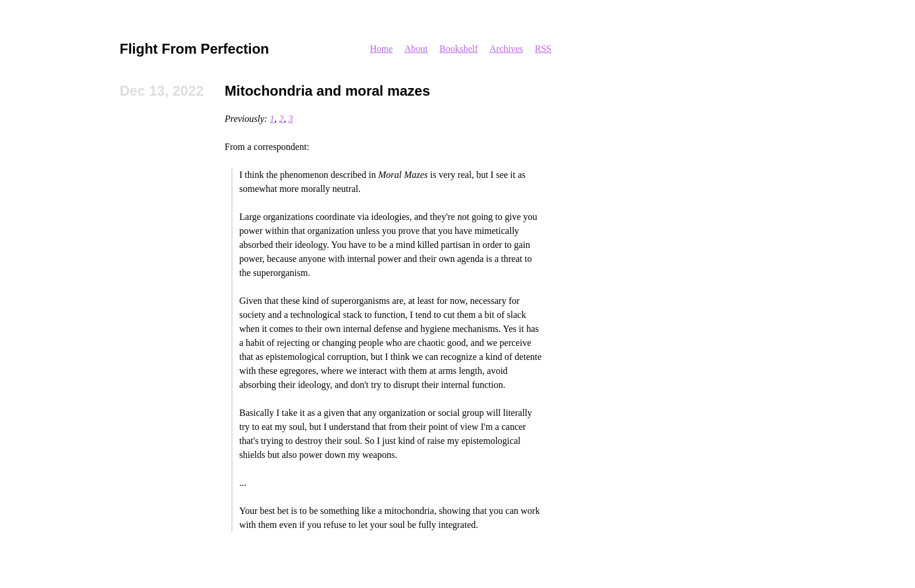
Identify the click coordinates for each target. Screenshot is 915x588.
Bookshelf (459, 49)
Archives (507, 49)
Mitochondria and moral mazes (327, 91)
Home (381, 49)
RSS (543, 49)
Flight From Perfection (194, 49)
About (416, 49)
